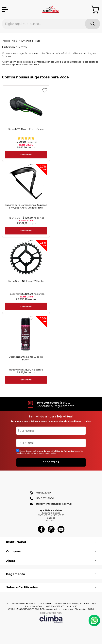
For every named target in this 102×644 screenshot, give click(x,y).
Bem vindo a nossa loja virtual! (51, 416)
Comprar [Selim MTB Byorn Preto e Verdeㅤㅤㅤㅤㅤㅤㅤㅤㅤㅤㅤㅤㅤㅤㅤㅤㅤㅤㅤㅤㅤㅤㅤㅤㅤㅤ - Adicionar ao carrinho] (26, 155)
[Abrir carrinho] (95, 10)
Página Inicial (10, 41)
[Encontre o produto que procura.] (93, 24)
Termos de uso (43, 451)
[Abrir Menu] (5, 10)
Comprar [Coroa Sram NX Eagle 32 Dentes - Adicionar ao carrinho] (26, 306)
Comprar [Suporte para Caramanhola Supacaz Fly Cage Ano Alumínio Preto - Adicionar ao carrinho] (26, 231)
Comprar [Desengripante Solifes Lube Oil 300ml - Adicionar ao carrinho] (26, 380)
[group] (51, 404)
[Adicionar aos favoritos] (45, 90)
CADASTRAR (51, 462)
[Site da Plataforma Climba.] (51, 618)
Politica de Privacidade (64, 451)
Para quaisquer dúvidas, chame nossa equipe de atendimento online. (51, 421)
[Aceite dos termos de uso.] (18, 450)
